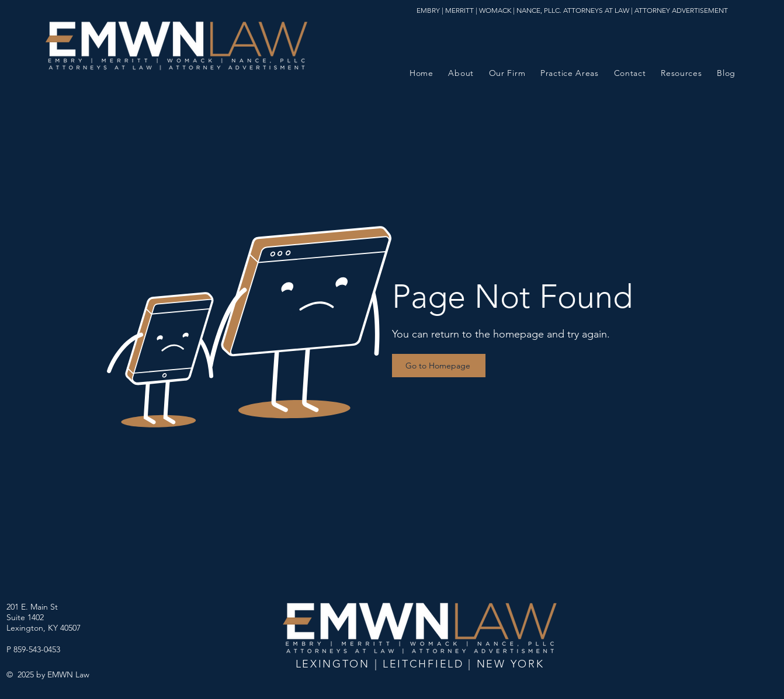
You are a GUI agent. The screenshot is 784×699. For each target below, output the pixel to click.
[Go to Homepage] (439, 366)
